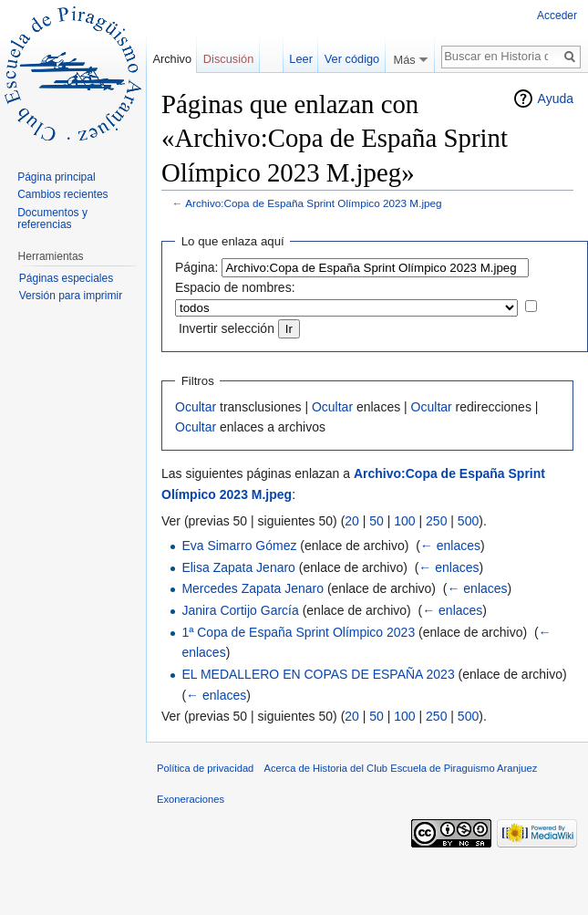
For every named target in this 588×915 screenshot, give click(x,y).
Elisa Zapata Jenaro (238, 567)
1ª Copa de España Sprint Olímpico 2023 (298, 632)
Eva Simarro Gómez (239, 546)
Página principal (56, 177)
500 (468, 521)
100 (404, 521)
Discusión (228, 59)
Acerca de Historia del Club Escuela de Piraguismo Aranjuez (401, 768)
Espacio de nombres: (235, 287)
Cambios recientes (62, 194)
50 (377, 521)
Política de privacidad (205, 768)
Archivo (172, 59)
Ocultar (196, 407)
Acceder (557, 16)
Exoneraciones (191, 799)
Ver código (352, 59)
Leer (301, 59)
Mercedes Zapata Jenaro (253, 588)
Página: (196, 267)
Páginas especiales (66, 278)
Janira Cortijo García (240, 610)
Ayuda (556, 99)
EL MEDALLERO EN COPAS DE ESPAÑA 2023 (318, 674)
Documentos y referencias (52, 219)
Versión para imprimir (71, 296)
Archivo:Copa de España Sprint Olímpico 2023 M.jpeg (314, 203)
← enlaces (450, 546)
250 (436, 521)
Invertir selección (227, 328)
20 (352, 521)
